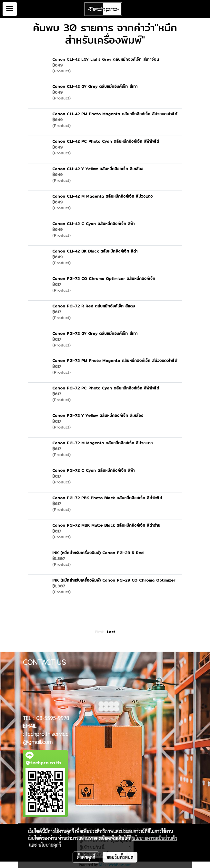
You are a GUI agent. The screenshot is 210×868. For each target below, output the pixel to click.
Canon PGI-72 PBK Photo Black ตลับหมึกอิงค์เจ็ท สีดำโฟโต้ (107, 498)
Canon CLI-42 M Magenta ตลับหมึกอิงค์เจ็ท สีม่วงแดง (102, 196)
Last (111, 632)
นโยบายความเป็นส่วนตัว (155, 838)
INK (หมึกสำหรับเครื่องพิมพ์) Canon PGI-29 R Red (98, 553)
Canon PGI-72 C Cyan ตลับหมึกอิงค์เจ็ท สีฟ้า (93, 470)
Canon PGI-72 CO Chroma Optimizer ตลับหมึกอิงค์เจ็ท (104, 279)
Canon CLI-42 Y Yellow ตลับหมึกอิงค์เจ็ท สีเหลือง (98, 169)
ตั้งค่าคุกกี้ (86, 857)
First (99, 632)
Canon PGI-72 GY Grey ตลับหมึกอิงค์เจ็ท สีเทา (95, 333)
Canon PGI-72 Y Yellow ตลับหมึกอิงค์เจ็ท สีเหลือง (98, 415)
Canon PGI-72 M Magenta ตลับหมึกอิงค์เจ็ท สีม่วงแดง (102, 443)
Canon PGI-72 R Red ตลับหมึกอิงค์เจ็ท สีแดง (94, 306)
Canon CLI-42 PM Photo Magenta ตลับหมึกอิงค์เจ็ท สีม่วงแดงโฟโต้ (115, 114)
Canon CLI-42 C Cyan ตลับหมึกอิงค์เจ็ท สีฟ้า (93, 224)
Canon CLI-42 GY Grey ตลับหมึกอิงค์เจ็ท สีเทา (95, 86)
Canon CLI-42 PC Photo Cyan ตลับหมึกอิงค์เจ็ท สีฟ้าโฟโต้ (106, 141)
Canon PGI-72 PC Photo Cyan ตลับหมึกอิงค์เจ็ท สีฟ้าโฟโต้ (106, 388)
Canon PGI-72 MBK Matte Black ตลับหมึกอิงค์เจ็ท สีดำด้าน (106, 525)
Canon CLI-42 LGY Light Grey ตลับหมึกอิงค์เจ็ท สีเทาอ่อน (106, 59)
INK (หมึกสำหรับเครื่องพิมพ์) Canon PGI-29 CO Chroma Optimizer (114, 580)
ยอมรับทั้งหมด (120, 857)
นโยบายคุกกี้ (50, 845)
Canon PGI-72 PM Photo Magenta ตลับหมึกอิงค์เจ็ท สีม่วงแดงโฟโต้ (115, 361)
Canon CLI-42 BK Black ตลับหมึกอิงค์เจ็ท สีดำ (95, 251)
